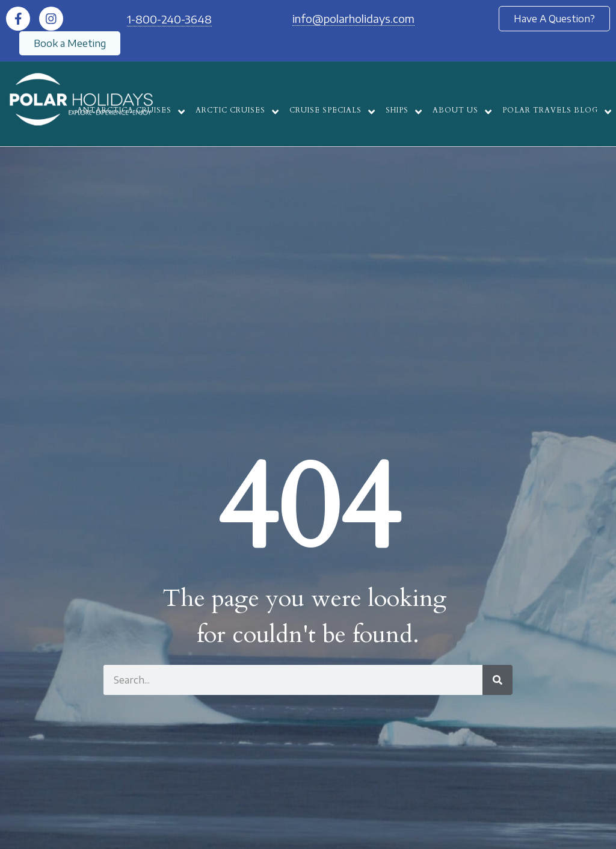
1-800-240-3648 (169, 19)
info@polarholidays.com (353, 18)
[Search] (497, 680)
